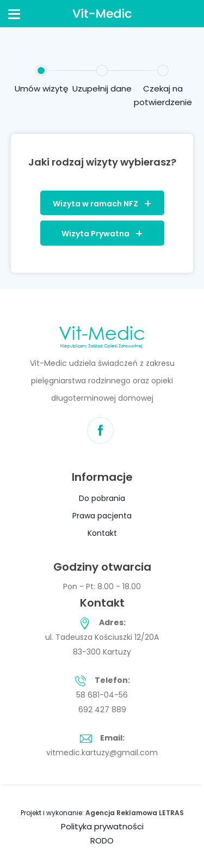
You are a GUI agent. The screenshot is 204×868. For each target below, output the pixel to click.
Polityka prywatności (102, 826)
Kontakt (102, 533)
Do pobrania (102, 498)
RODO (102, 841)
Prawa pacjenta (102, 516)
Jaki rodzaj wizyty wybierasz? (102, 162)
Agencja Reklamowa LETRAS (135, 813)
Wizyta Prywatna (95, 234)
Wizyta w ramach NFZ (95, 204)
